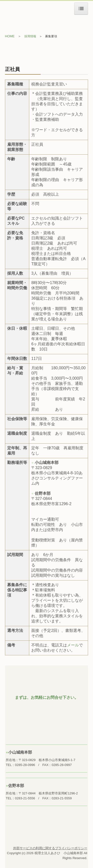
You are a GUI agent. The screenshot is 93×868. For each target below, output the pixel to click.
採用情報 (30, 36)
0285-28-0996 (25, 765)
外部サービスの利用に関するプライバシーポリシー (50, 848)
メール (73, 645)
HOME (10, 36)
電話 (55, 645)
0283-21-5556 (25, 798)
